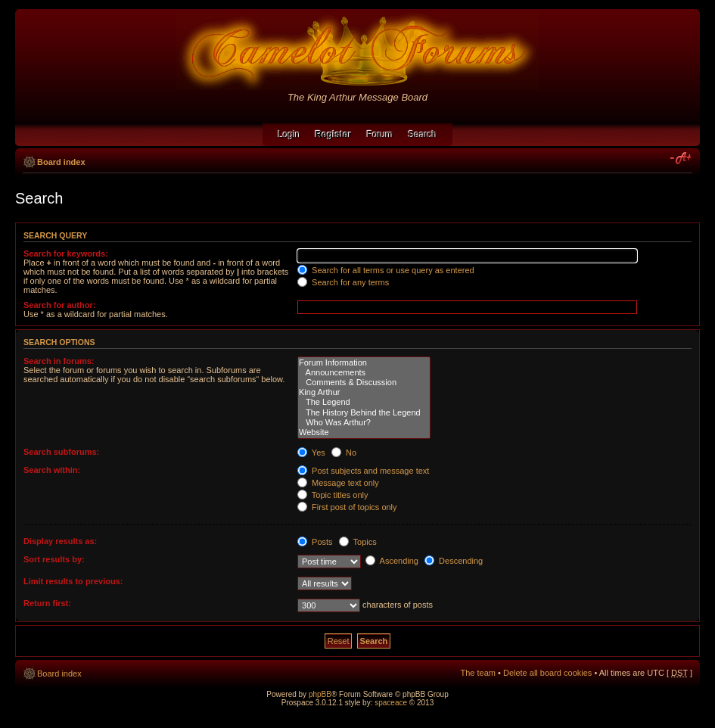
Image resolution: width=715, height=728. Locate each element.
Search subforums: (61, 452)
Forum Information (364, 363)
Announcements (364, 373)
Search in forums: (59, 361)
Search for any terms (343, 282)
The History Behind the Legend (364, 413)
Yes (311, 453)
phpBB (320, 694)
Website (364, 432)
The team (478, 673)
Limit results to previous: (73, 581)
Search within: (52, 470)
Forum (380, 135)
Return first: (47, 603)
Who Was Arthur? (364, 423)
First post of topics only (347, 507)
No (344, 453)
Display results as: (60, 541)
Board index (61, 162)
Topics (358, 542)
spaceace (391, 703)
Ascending (392, 561)
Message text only (338, 483)
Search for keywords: (66, 254)
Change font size (681, 159)
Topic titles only (333, 495)
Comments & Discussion (364, 383)
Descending (454, 561)
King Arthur (364, 392)
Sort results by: (54, 559)
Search (423, 135)
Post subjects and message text (363, 471)
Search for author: (59, 305)
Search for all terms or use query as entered (386, 270)
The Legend (364, 402)
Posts (315, 542)
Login (289, 135)
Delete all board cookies (547, 673)
